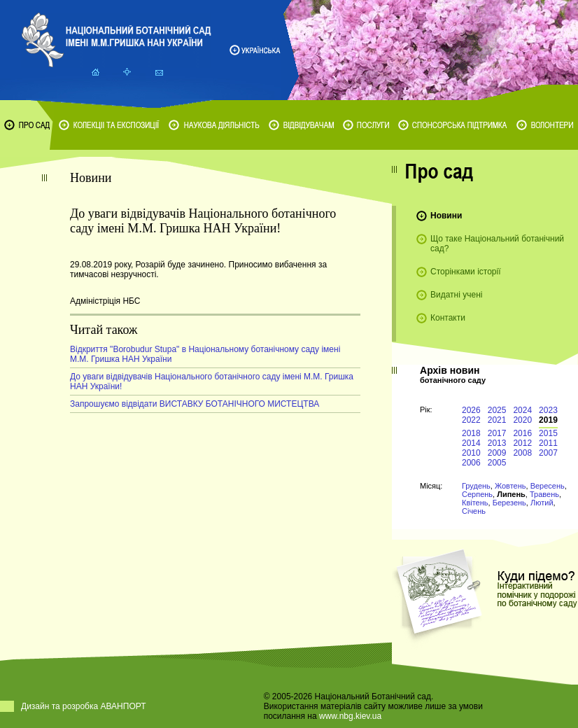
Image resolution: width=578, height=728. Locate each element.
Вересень (548, 486)
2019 (548, 420)
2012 (522, 443)
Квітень (475, 503)
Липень (511, 494)
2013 (497, 443)
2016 (522, 433)
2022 (471, 420)
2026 (471, 410)
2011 (548, 443)
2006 (471, 463)
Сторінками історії (466, 272)
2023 (548, 410)
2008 (522, 453)
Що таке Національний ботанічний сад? (497, 244)
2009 (497, 453)
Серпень (477, 494)
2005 (497, 463)
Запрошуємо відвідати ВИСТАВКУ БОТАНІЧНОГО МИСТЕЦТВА (195, 404)
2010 (471, 453)
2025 (497, 410)
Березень (509, 503)
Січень (474, 511)
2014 (471, 443)
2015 (548, 433)
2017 (497, 433)
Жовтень (510, 486)
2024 (522, 410)
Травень (544, 494)
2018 (471, 433)
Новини (446, 216)
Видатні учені (456, 295)
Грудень (476, 486)
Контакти (448, 318)
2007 (548, 453)
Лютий (542, 503)
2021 (497, 420)
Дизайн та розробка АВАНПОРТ (84, 706)
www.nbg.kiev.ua (350, 716)
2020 (522, 420)
